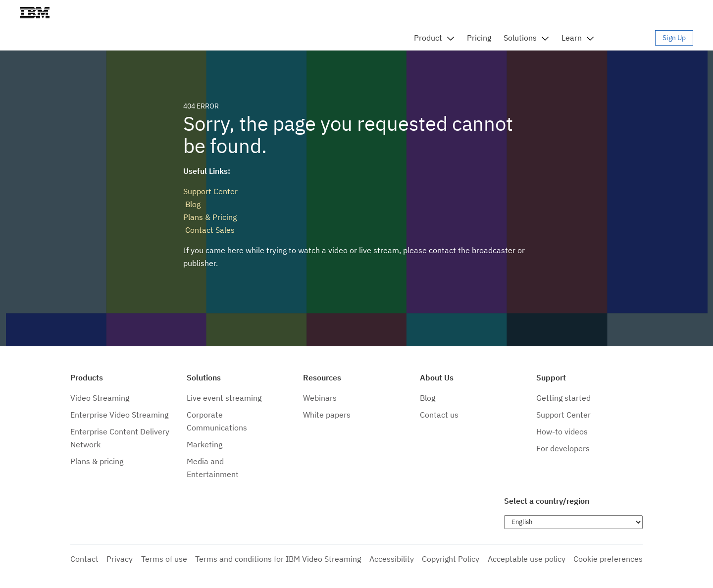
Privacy (120, 559)
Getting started (563, 398)
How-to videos (562, 431)
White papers (327, 415)
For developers (563, 448)
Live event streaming (224, 398)
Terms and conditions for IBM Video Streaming (278, 559)
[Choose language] (573, 522)
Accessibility (392, 559)
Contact (84, 559)
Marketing (204, 444)
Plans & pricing (97, 461)
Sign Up (674, 38)
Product (428, 38)
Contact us (439, 415)
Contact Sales (209, 230)
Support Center (210, 191)
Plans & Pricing (210, 217)
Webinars (320, 398)
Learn (572, 38)
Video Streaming (100, 398)
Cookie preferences (608, 559)
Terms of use (164, 559)
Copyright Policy (451, 559)
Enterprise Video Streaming (119, 415)
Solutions (520, 38)
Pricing (479, 38)
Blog (192, 204)
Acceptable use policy (527, 559)
